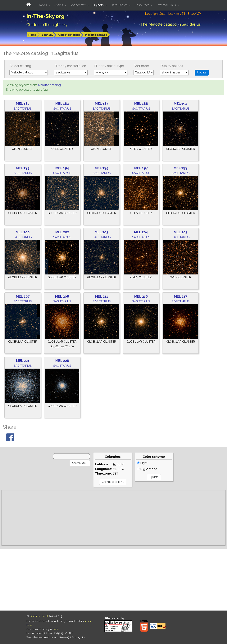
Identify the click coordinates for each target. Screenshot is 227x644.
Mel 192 (180, 104)
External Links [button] (166, 5)
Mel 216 (141, 296)
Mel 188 (141, 104)
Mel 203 (102, 232)
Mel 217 (181, 296)
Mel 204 (141, 232)
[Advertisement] (113, 518)
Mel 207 (23, 296)
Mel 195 (102, 168)
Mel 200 (23, 232)
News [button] (43, 5)
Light (142, 463)
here (56, 629)
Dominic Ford (39, 616)
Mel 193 (23, 168)
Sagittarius (23, 109)
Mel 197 (141, 168)
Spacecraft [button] (78, 5)
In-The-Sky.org (45, 16)
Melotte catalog (96, 35)
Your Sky (47, 35)
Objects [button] (98, 5)
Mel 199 (181, 168)
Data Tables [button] (119, 5)
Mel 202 (62, 232)
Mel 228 (62, 361)
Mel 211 (102, 296)
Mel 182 (23, 104)
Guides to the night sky (47, 25)
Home (32, 35)
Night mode (147, 469)
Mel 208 (62, 296)
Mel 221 (23, 361)
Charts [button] (59, 5)
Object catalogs (69, 35)
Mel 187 (102, 104)
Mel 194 (62, 168)
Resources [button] (142, 5)
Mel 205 (181, 232)
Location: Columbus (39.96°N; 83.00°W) (173, 14)
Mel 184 (62, 104)
